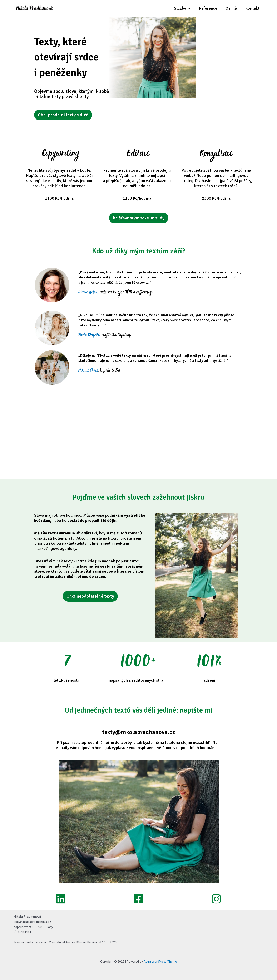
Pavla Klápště (89, 336)
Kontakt (252, 8)
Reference (208, 8)
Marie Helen (88, 293)
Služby (182, 8)
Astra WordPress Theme (160, 962)
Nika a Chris (88, 371)
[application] (188, 8)
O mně (231, 8)
